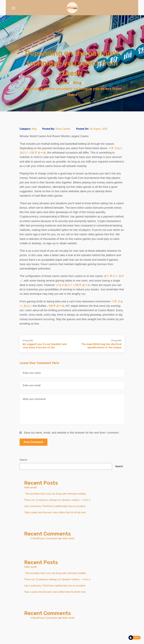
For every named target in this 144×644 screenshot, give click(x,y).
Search (23, 460)
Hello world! (31, 487)
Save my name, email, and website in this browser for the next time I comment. (69, 433)
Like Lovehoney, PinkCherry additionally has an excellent (55, 506)
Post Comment (33, 442)
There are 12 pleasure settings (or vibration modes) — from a (57, 500)
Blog (77, 83)
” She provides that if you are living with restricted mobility (55, 494)
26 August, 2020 (99, 129)
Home (64, 83)
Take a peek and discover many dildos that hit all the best (55, 512)
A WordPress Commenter (44, 538)
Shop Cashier (63, 129)
